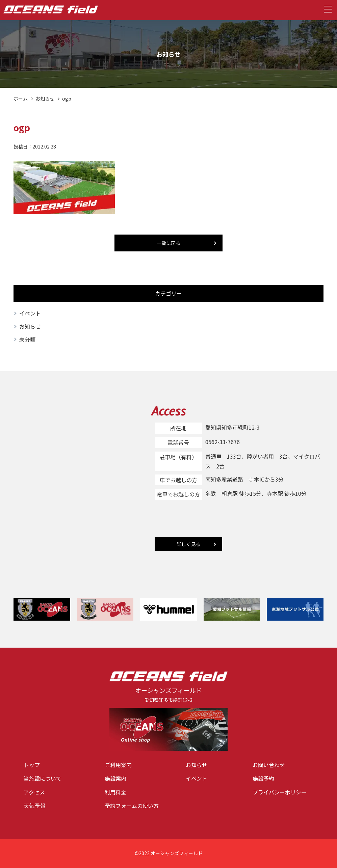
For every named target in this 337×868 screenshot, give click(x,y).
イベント (30, 313)
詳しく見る (188, 544)
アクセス (34, 792)
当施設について (43, 778)
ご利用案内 (118, 765)
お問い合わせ (269, 765)
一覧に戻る (168, 243)
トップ (32, 765)
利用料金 (115, 792)
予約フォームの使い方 (132, 806)
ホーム (21, 99)
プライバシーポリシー (280, 792)
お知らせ (45, 99)
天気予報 (34, 806)
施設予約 (263, 778)
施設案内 (115, 778)
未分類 (27, 340)
